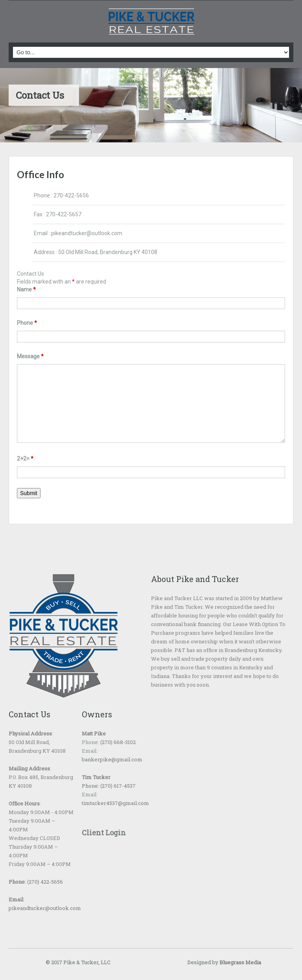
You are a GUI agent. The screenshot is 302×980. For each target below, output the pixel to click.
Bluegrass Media (240, 962)
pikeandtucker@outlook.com (87, 233)
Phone (27, 323)
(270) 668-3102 (117, 742)
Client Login (104, 833)
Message (30, 356)
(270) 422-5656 (45, 882)
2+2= (25, 459)
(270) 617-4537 (117, 786)
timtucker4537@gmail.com (115, 803)
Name (26, 289)
